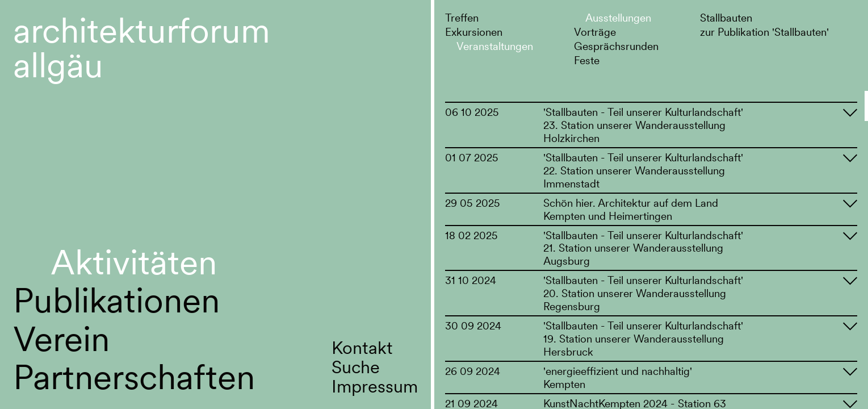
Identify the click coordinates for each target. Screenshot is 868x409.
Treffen (462, 18)
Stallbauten (726, 18)
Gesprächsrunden (616, 46)
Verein (61, 339)
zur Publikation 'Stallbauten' (764, 32)
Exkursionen (474, 32)
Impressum (375, 386)
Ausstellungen (618, 18)
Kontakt (362, 348)
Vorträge (595, 32)
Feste (587, 60)
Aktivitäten (134, 262)
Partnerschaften (134, 377)
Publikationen (116, 300)
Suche (356, 367)
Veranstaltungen (495, 46)
